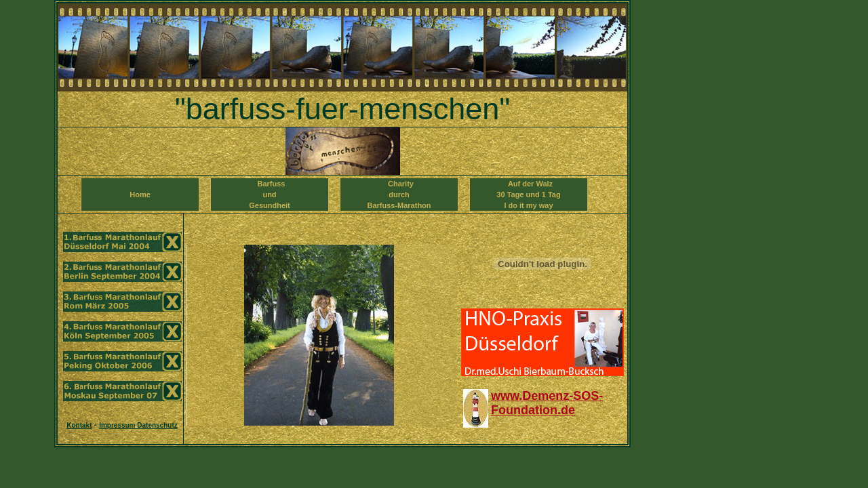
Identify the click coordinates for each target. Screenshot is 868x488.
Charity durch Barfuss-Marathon (399, 195)
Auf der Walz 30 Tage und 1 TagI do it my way (528, 195)
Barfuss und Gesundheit (270, 195)
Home (140, 200)
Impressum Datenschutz (138, 425)
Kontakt (79, 425)
